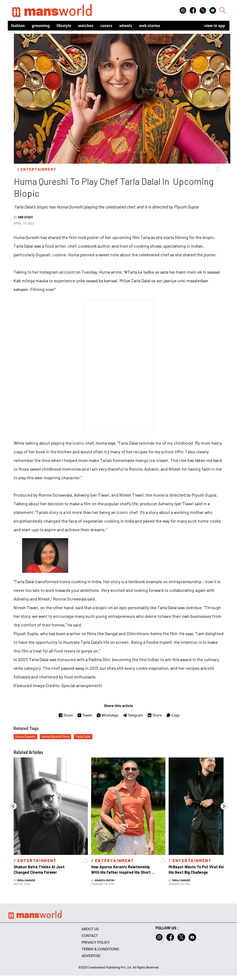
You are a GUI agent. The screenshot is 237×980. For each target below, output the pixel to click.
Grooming (41, 26)
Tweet (85, 715)
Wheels (126, 26)
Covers (106, 26)
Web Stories (150, 26)
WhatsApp (107, 715)
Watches (86, 26)
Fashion (18, 26)
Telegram (133, 715)
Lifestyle (64, 26)
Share (66, 715)
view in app (215, 26)
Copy (173, 715)
